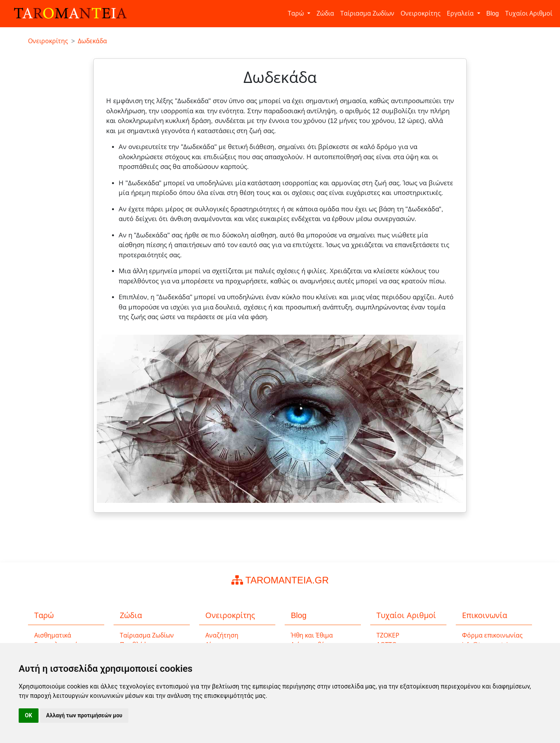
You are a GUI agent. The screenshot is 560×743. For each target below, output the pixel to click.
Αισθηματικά (53, 635)
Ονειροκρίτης (421, 13)
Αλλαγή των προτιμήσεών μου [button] (84, 715)
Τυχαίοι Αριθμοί (529, 13)
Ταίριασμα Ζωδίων (367, 13)
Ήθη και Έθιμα (312, 635)
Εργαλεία (461, 13)
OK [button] (29, 715)
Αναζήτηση (222, 635)
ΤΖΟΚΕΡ (388, 635)
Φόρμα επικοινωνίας (492, 635)
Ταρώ (297, 13)
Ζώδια (325, 13)
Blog (493, 13)
